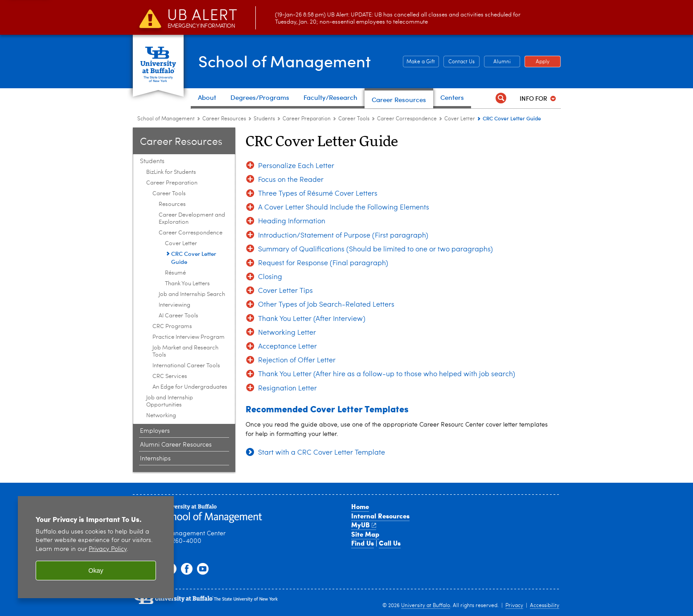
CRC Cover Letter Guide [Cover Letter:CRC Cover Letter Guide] (194, 258)
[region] (96, 547)
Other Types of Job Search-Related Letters (326, 305)
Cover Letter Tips (285, 291)
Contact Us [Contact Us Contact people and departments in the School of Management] (459, 62)
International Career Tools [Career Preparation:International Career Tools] (186, 366)
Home (360, 506)
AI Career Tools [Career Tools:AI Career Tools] (178, 316)
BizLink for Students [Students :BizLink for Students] (171, 172)
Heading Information (292, 222)
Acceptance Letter (287, 347)
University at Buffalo (426, 606)
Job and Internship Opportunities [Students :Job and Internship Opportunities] (170, 401)
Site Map (365, 534)
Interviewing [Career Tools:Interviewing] (174, 305)
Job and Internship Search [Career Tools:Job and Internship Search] (192, 294)
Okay (96, 571)
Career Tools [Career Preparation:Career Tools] (354, 119)
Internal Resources (380, 516)
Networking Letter (287, 333)
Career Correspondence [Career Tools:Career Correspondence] (407, 119)
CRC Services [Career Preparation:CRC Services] (170, 376)
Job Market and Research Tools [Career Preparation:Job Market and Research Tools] (185, 351)
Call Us (390, 543)
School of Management (285, 61)
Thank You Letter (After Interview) (312, 319)
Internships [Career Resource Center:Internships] (155, 459)
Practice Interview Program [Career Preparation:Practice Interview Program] (189, 337)
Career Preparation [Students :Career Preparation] (307, 119)
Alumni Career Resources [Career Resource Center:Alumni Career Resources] (176, 445)
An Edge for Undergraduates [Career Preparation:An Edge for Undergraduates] (190, 387)
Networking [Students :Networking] (161, 416)
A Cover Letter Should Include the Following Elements (344, 208)
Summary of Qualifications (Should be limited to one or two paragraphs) (375, 250)
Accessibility (545, 606)
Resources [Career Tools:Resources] (172, 204)
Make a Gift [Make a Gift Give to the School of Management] (419, 62)
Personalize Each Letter (296, 166)
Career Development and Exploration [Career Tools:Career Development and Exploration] (192, 219)
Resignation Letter (287, 389)
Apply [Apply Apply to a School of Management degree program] (537, 62)
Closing (270, 277)
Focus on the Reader (291, 180)
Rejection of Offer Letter (297, 361)
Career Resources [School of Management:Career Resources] (224, 119)
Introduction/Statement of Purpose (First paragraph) (343, 236)
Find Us (363, 543)
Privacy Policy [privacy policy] (108, 549)
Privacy (514, 606)
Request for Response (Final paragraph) (323, 263)
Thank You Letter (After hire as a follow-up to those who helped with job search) (387, 374)
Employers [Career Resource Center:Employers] (155, 431)
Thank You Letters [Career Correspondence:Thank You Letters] (187, 284)
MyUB (364, 525)
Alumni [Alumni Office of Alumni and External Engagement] (497, 62)
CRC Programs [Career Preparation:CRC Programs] (172, 326)
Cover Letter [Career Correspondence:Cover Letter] (460, 119)
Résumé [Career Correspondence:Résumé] (175, 273)
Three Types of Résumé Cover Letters (318, 194)
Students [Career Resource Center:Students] (265, 119)
